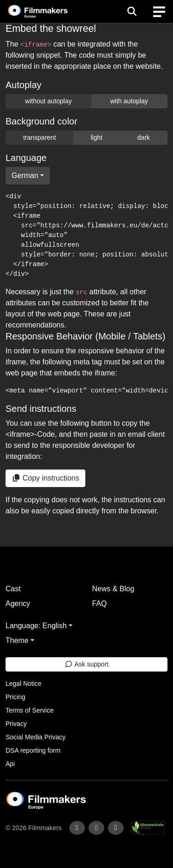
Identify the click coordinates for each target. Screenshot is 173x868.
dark (144, 137)
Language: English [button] (36, 626)
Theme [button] (17, 640)
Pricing (15, 697)
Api (10, 764)
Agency (18, 603)
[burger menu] (159, 12)
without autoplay (48, 101)
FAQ (100, 603)
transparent (39, 137)
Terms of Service (30, 710)
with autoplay (129, 101)
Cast (13, 589)
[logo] (49, 12)
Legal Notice (24, 684)
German (25, 175)
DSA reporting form (33, 750)
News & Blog (113, 589)
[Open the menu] (132, 12)
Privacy (16, 724)
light (96, 137)
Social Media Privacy (36, 737)
